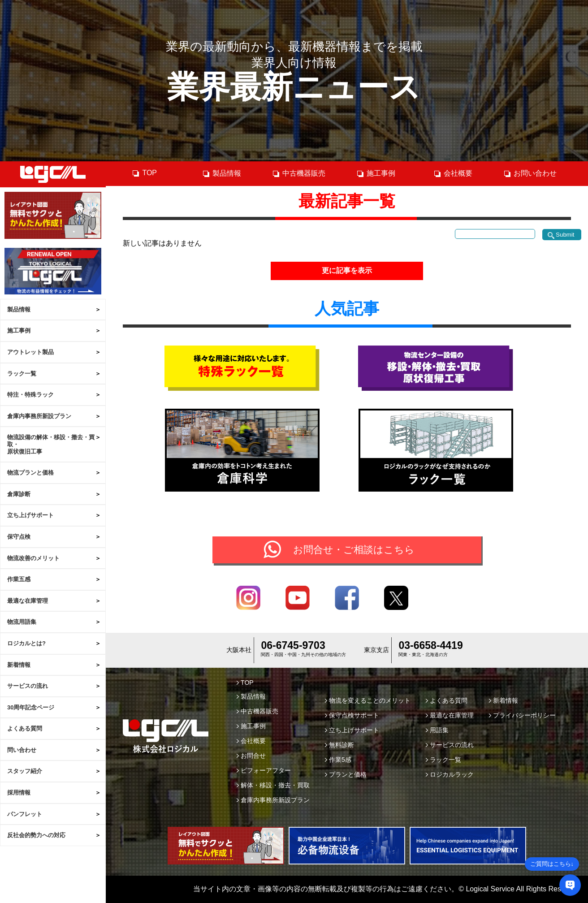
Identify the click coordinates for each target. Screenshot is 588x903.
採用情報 (19, 793)
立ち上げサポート (30, 515)
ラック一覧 (22, 374)
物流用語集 (22, 622)
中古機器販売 (299, 173)
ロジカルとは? (26, 643)
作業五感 (19, 579)
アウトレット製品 (30, 352)
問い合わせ (22, 750)
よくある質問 (25, 728)
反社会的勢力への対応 (36, 835)
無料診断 (339, 745)
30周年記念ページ (31, 707)
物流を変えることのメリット (368, 700)
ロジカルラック (450, 774)
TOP (144, 173)
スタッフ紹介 (25, 771)
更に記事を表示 (347, 270)
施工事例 (19, 331)
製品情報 (19, 309)
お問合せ (251, 756)
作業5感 (338, 760)
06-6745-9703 (293, 645)
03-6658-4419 (430, 645)
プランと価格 (346, 774)
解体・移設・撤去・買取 (273, 785)
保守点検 (19, 537)
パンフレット (25, 814)
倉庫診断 (19, 494)
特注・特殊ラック (30, 395)
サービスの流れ (28, 686)
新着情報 (19, 665)
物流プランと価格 (30, 473)
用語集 (437, 730)
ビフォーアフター (264, 770)
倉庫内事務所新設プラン (39, 416)
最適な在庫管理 (28, 601)
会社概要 (453, 173)
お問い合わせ (530, 173)
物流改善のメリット (33, 558)
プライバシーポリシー (522, 715)
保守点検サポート (352, 715)
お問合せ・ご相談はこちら (354, 550)
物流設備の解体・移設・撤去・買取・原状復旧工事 (51, 444)
